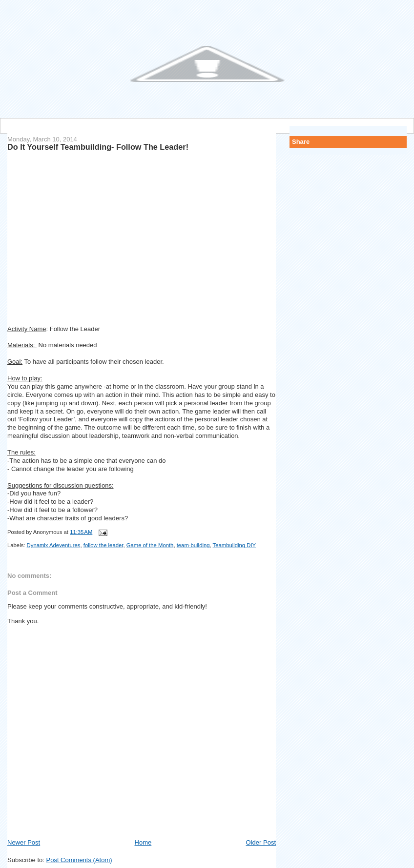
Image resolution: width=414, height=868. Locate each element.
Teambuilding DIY (235, 545)
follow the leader (103, 545)
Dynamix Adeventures (54, 545)
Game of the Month (150, 545)
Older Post (261, 842)
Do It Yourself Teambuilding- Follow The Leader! (98, 147)
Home (143, 842)
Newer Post (24, 842)
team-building (193, 545)
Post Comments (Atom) (79, 860)
